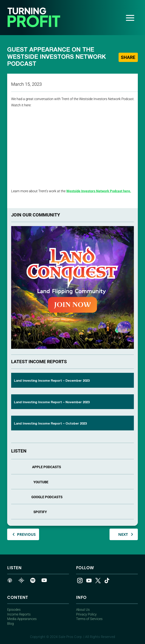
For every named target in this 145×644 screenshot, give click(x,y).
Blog (10, 624)
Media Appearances (22, 619)
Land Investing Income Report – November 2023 (52, 402)
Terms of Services (89, 619)
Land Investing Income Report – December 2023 (52, 381)
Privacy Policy (86, 614)
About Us (83, 610)
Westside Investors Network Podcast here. (99, 191)
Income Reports (19, 614)
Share (128, 57)
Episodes (14, 610)
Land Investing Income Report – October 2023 (50, 424)
